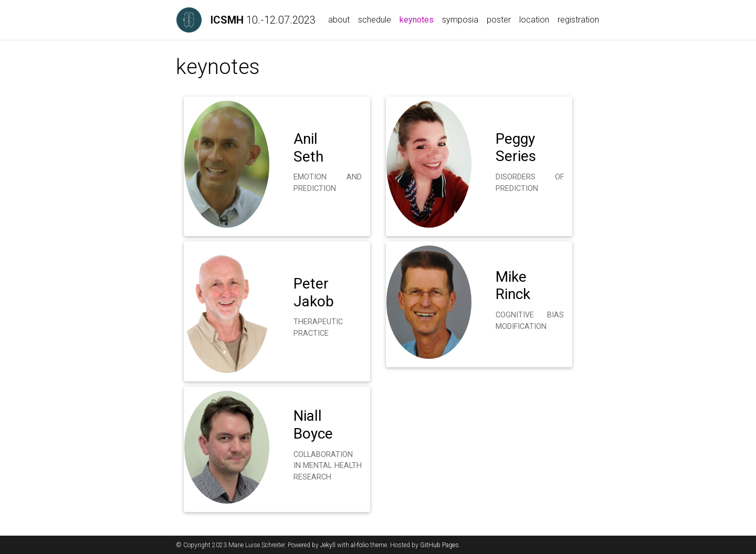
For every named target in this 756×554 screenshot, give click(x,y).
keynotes (419, 19)
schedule (375, 20)
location (534, 20)
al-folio (360, 545)
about (339, 20)
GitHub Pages (439, 545)
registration (578, 20)
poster (499, 20)
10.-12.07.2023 (263, 20)
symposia (460, 20)
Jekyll (328, 545)
